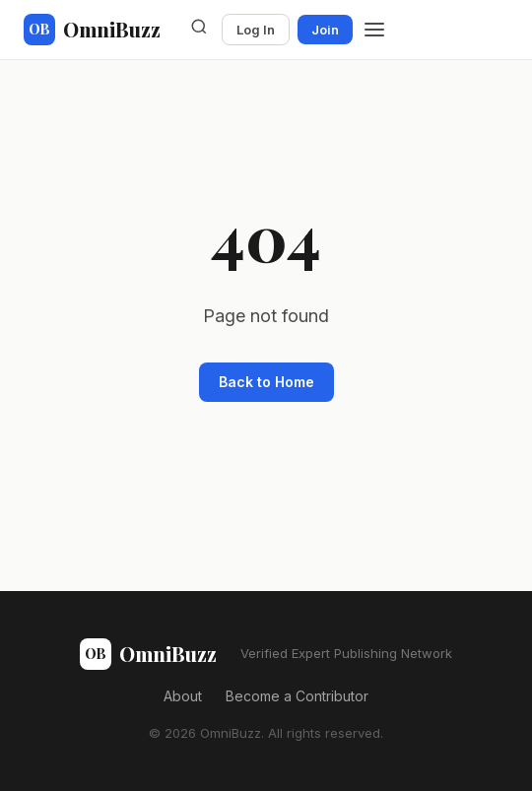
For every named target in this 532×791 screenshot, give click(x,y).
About (183, 696)
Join (325, 30)
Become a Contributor (297, 696)
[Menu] (374, 30)
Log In (256, 30)
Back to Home (266, 382)
